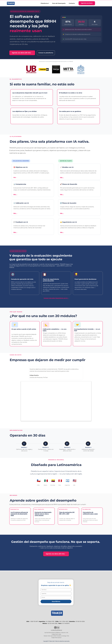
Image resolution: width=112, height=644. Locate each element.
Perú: (60, 623)
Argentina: (42, 621)
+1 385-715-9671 (34, 621)
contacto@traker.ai (56, 630)
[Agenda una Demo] (87, 3)
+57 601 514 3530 (80, 621)
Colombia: (72, 621)
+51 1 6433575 (66, 623)
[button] (45, 3)
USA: (28, 621)
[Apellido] (56, 594)
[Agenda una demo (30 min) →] (22, 53)
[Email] (56, 598)
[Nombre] (56, 590)
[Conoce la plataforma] (46, 53)
